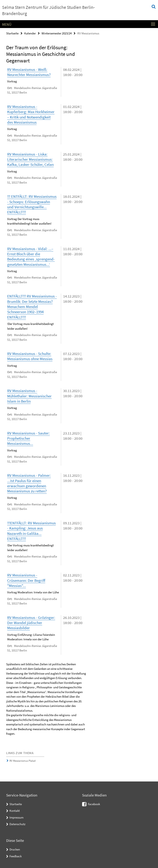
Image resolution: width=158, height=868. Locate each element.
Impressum (16, 814)
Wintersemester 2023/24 (57, 33)
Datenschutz (17, 821)
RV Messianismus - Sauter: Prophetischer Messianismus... (28, 436)
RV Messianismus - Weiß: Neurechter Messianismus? (29, 72)
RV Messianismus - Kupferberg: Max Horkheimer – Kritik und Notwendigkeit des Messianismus (31, 114)
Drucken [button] (15, 846)
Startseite (12, 33)
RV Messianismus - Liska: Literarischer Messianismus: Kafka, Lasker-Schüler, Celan (30, 159)
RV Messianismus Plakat (23, 758)
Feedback (16, 853)
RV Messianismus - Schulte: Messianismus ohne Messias (30, 355)
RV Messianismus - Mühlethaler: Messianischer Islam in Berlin (29, 394)
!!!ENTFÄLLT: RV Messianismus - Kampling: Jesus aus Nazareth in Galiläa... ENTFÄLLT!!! (31, 528)
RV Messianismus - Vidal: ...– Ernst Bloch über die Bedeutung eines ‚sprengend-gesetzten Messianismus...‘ (31, 255)
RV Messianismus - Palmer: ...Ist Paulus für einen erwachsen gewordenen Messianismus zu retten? (29, 481)
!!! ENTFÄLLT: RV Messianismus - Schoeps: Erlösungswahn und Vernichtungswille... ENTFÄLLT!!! (32, 203)
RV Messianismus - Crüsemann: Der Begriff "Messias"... (26, 578)
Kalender (30, 33)
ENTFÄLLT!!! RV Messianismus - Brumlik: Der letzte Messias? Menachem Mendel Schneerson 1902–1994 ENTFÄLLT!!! (32, 305)
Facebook (94, 801)
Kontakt (15, 808)
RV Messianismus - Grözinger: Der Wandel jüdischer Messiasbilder (31, 620)
